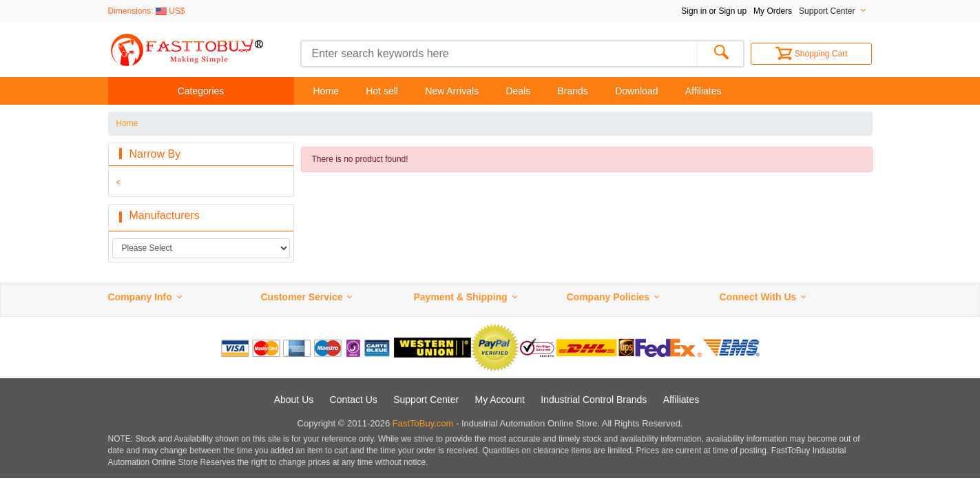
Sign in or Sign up (714, 11)
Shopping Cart (812, 54)
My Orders (773, 11)
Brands (573, 91)
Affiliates (703, 91)
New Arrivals (452, 91)
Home (326, 91)
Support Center (426, 400)
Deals (518, 91)
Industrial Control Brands (594, 400)
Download (636, 91)
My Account (500, 400)
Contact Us (354, 400)
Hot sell (382, 91)
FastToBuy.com (423, 423)
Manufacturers (165, 215)
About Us (294, 400)
